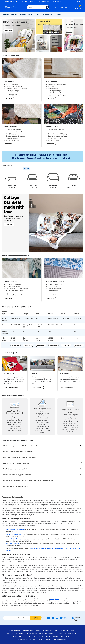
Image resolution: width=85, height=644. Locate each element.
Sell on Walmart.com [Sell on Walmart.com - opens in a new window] (61, 630)
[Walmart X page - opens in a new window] (53, 618)
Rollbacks (6, 14)
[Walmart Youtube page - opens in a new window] (61, 618)
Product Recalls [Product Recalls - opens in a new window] (32, 633)
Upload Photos (57, 1)
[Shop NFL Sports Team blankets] (15, 374)
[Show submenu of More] (68, 14)
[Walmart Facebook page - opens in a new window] (49, 618)
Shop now (9, 224)
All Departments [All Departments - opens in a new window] (15, 630)
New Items (14, 14)
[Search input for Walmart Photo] (36, 7)
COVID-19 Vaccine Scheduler (15, 633)
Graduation (23, 14)
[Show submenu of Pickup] (33, 14)
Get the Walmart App (71, 633)
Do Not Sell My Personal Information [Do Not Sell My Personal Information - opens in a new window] (30, 639)
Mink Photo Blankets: (13, 544)
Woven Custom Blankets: (14, 539)
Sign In (78, 1)
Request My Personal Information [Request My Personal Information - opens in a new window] (56, 639)
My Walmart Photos (45, 1)
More (66, 14)
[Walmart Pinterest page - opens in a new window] (57, 618)
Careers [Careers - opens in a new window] (38, 630)
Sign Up (36, 618)
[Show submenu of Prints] (40, 14)
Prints (37, 14)
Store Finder (25, 1)
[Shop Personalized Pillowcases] (70, 374)
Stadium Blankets (45, 548)
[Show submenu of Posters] (62, 14)
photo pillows (55, 599)
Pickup (30, 14)
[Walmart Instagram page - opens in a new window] (66, 618)
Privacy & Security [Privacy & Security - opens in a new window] (30, 636)
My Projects (34, 1)
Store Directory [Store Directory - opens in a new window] (27, 630)
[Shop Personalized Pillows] (42, 374)
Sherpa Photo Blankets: (14, 534)
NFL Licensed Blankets (59, 548)
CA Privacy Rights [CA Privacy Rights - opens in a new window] (44, 636)
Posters (59, 14)
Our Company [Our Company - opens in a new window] (47, 630)
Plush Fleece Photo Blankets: (15, 529)
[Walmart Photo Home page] (14, 7)
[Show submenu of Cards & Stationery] (54, 14)
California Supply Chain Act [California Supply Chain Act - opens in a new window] (61, 636)
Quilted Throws (33, 548)
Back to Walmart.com (10, 1)
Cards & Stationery (48, 14)
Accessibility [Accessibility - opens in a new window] (43, 633)
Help (55, 7)
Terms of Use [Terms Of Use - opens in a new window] (17, 636)
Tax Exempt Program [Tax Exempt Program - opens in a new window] (55, 633)
